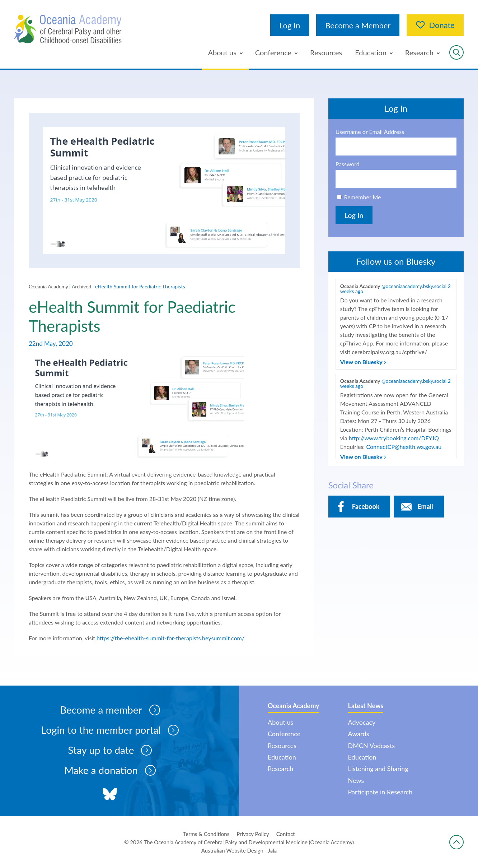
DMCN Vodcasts (372, 746)
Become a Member (358, 25)
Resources (326, 52)
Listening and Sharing (378, 769)
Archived (81, 286)
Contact (286, 834)
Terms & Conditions (206, 834)
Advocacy (362, 722)
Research (419, 52)
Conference (273, 52)
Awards (359, 734)
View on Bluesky (363, 362)
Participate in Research (380, 792)
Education (371, 52)
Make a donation (110, 771)
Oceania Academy (48, 286)
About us (222, 52)
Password (348, 164)
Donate (435, 25)
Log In (290, 25)
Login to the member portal (110, 730)
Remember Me (363, 197)
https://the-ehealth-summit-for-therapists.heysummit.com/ (170, 638)
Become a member (110, 710)
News (356, 780)
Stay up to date (110, 751)
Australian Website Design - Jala (239, 850)
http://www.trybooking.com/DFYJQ (394, 438)
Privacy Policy (253, 834)
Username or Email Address (370, 132)
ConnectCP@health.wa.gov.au (404, 447)
